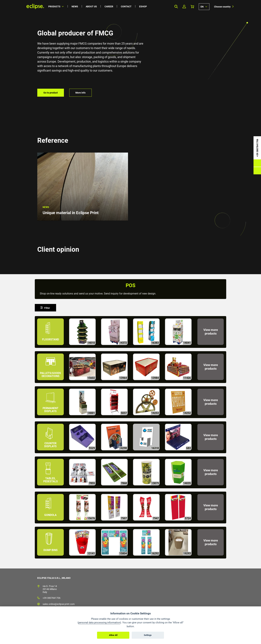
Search (176, 7)
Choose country (222, 7)
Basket (192, 7)
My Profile (184, 7)
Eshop (143, 6)
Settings (148, 635)
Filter (47, 308)
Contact (126, 6)
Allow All (113, 635)
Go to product (51, 93)
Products (54, 6)
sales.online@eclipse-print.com (59, 604)
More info (80, 93)
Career (109, 6)
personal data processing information (99, 623)
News (75, 6)
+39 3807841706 (52, 598)
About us (91, 6)
